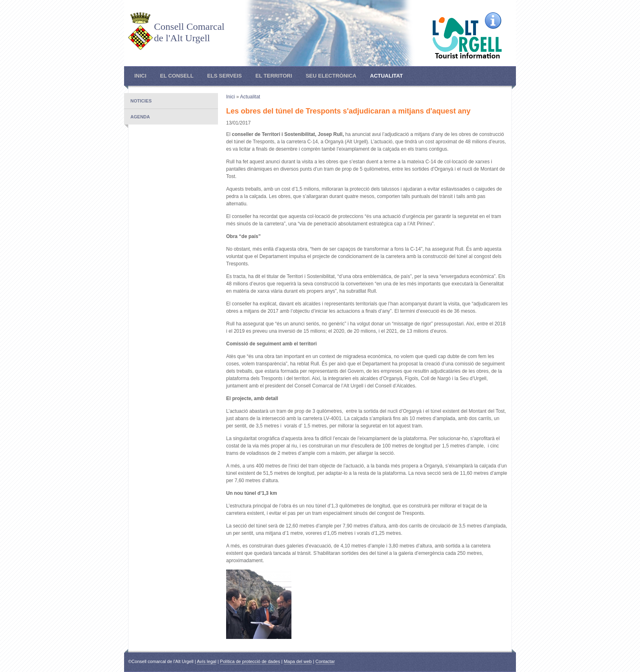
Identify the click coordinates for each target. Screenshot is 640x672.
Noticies (141, 101)
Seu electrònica (331, 76)
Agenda (140, 117)
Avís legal (207, 661)
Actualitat (387, 76)
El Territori (274, 76)
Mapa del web (298, 661)
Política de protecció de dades (250, 661)
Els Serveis (224, 76)
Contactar (325, 661)
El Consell (177, 76)
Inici (140, 76)
